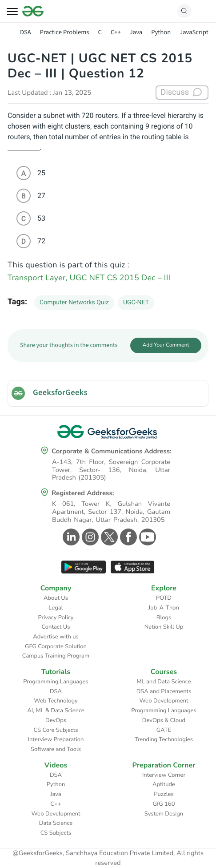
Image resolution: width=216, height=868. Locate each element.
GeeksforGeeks (60, 393)
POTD (164, 598)
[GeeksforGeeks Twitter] (108, 537)
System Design (164, 814)
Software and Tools (56, 749)
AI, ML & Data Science (56, 711)
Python (161, 32)
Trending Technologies (164, 739)
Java (136, 32)
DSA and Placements (164, 691)
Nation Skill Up (164, 627)
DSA (26, 32)
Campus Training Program (56, 656)
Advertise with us (56, 637)
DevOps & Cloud (164, 720)
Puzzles (164, 794)
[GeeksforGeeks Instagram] (89, 537)
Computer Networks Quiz (74, 303)
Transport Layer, (38, 278)
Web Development (164, 701)
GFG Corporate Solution (56, 646)
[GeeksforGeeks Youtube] (146, 537)
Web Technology (56, 701)
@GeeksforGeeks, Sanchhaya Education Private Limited (93, 853)
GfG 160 (164, 804)
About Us (56, 598)
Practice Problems (65, 32)
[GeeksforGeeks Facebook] (127, 537)
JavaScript (194, 32)
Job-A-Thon (164, 608)
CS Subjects (56, 833)
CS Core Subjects (56, 730)
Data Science (56, 823)
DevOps (56, 720)
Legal (56, 608)
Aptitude (164, 784)
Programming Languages (56, 682)
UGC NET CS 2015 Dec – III (120, 278)
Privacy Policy (56, 618)
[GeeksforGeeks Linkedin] (70, 537)
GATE (164, 730)
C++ (116, 32)
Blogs (164, 618)
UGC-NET (136, 303)
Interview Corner (164, 775)
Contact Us (56, 627)
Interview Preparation (56, 739)
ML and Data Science (164, 682)
